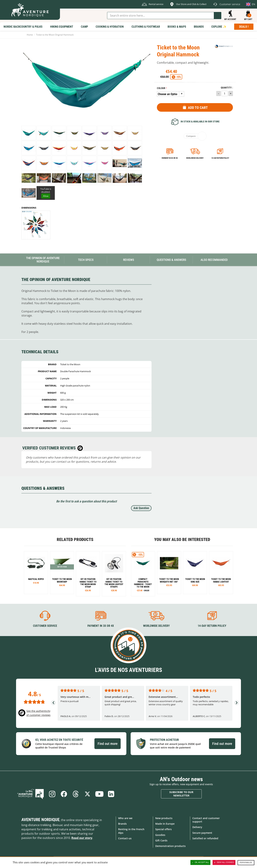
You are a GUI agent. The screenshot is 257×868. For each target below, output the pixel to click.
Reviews (129, 260)
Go (218, 16)
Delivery (197, 827)
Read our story (82, 838)
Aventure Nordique (41, 820)
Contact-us (125, 838)
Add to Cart (198, 108)
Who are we (125, 818)
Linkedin (111, 794)
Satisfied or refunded (205, 838)
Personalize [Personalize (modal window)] (246, 863)
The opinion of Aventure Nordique (43, 260)
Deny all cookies (224, 862)
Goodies (160, 835)
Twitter (87, 794)
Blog (31, 794)
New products (164, 818)
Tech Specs (86, 260)
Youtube (99, 794)
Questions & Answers (171, 260)
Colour (161, 88)
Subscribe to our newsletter (181, 794)
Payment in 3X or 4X (101, 626)
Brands (122, 824)
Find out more (108, 744)
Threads (76, 794)
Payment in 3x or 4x (170, 158)
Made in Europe (165, 824)
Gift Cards (161, 840)
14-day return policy (220, 158)
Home (30, 35)
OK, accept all (200, 862)
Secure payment (202, 833)
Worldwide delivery (195, 158)
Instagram (52, 794)
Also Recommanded (214, 260)
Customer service (45, 626)
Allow (46, 196)
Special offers (163, 829)
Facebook (64, 794)
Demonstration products (170, 846)
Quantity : (227, 88)
